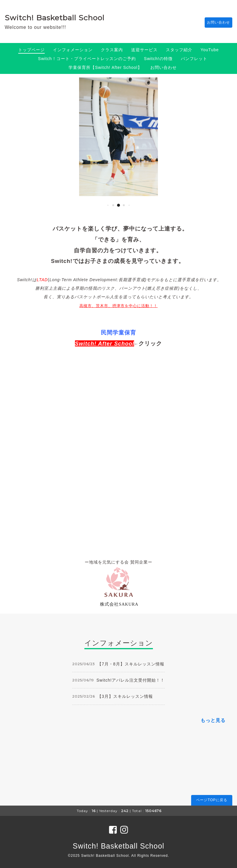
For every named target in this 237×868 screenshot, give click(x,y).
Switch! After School (105, 343)
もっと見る (213, 720)
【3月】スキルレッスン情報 (125, 696)
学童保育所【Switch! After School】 (105, 67)
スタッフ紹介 (179, 50)
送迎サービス (144, 50)
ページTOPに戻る (212, 800)
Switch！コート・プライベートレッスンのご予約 (87, 59)
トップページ (31, 50)
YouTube (210, 50)
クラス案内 (112, 50)
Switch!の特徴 (158, 59)
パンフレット (194, 59)
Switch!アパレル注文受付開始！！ (131, 680)
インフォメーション (73, 50)
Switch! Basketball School (55, 18)
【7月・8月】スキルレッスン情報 (131, 664)
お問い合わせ (216, 23)
